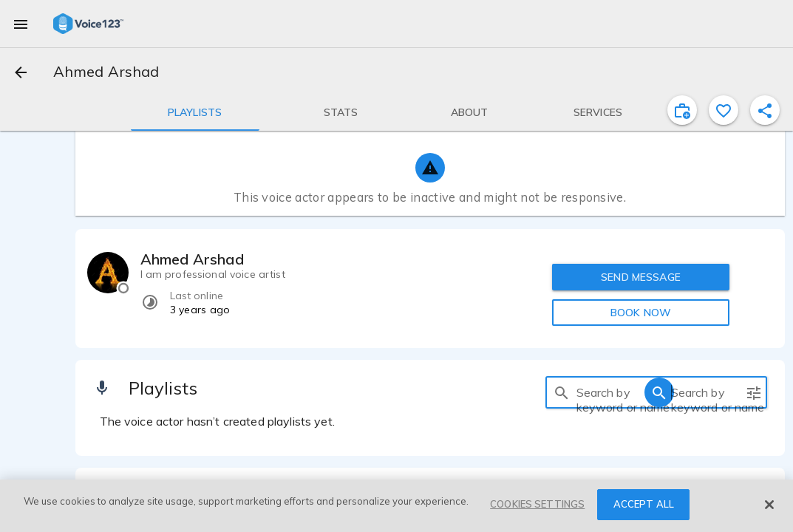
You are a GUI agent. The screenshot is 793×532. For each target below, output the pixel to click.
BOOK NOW (641, 313)
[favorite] (724, 110)
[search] (562, 392)
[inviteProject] (682, 110)
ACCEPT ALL (644, 504)
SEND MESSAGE (641, 277)
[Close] (769, 505)
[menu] (21, 24)
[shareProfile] (765, 110)
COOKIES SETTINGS (537, 504)
